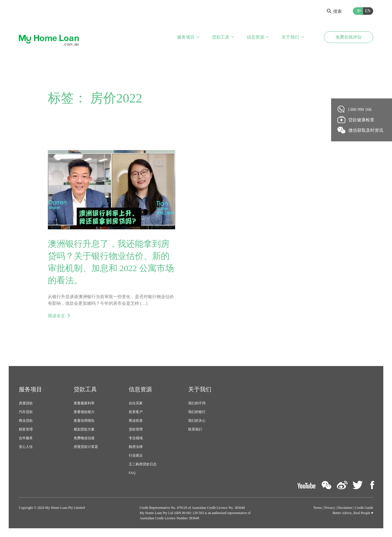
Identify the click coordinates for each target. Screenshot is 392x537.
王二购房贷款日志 (143, 464)
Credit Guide (364, 508)
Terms (317, 508)
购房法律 (136, 447)
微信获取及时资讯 (361, 130)
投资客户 (136, 412)
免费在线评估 (349, 37)
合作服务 (26, 438)
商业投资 (136, 421)
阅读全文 (57, 316)
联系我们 (195, 429)
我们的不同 (197, 403)
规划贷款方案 (84, 429)
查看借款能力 (84, 412)
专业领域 (136, 438)
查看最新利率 (84, 403)
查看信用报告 (84, 421)
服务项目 (186, 37)
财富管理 (26, 429)
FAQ (132, 473)
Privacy (330, 508)
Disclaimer (345, 508)
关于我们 (290, 37)
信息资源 (255, 37)
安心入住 (26, 447)
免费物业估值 (84, 438)
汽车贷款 (26, 412)
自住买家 (136, 403)
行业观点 (136, 455)
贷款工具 (221, 37)
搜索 (334, 11)
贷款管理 (136, 429)
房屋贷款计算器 (86, 447)
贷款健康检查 (356, 120)
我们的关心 (197, 421)
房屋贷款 (26, 403)
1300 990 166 (355, 109)
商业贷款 (26, 421)
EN (368, 11)
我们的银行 (197, 412)
